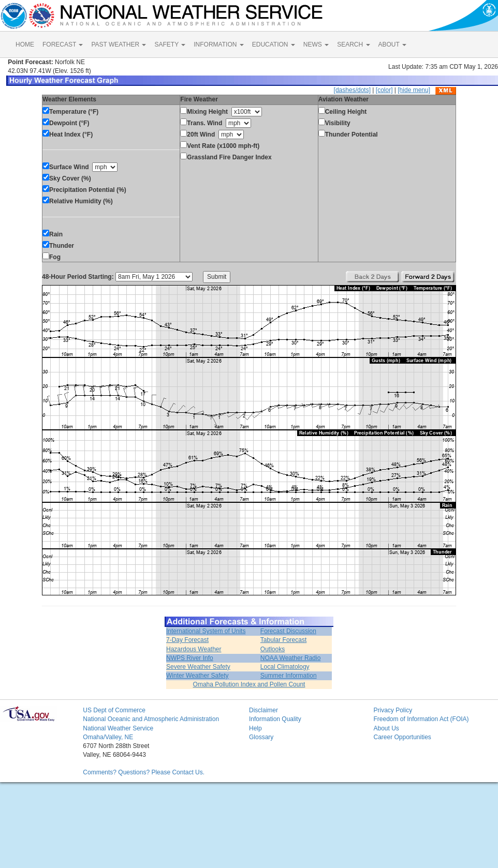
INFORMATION (218, 44)
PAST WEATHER (119, 44)
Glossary (261, 737)
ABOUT (392, 44)
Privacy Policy (393, 710)
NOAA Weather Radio (291, 658)
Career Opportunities (402, 737)
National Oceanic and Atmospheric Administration (151, 719)
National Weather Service (118, 728)
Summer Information (289, 676)
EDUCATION (274, 44)
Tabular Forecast (283, 640)
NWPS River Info (190, 658)
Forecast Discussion (288, 631)
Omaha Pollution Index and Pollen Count (249, 684)
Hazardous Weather (194, 649)
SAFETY (170, 44)
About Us (386, 728)
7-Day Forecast (187, 640)
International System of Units (206, 631)
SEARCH (353, 44)
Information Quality (275, 719)
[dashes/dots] (352, 90)
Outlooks (273, 649)
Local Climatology (285, 667)
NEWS (316, 44)
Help (255, 728)
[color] (384, 90)
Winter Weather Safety (197, 676)
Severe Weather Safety (198, 667)
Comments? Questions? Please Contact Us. (144, 772)
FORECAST (63, 44)
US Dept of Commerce (114, 710)
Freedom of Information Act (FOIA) (421, 719)
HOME (25, 44)
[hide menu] (414, 90)
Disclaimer (263, 710)
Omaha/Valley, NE (108, 737)
